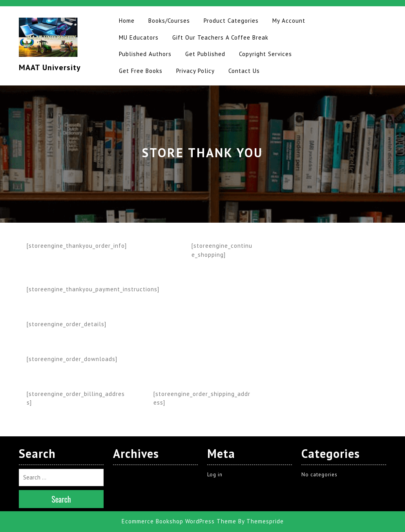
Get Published (205, 54)
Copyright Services (265, 54)
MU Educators (139, 37)
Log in (215, 475)
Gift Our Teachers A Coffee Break (220, 37)
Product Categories (231, 21)
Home (127, 21)
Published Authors (145, 54)
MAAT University (50, 67)
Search (61, 499)
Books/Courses (169, 21)
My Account (289, 21)
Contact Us (244, 71)
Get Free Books (141, 71)
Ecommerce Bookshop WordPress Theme (179, 521)
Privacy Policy (195, 71)
